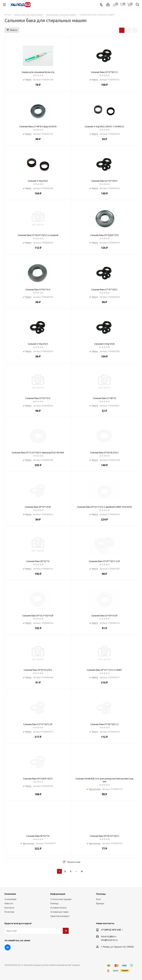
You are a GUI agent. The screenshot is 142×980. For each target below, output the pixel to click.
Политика (9, 912)
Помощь (55, 903)
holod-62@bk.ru (109, 937)
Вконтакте (8, 947)
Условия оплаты (58, 908)
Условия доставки (59, 912)
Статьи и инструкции (61, 899)
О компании (10, 899)
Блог (99, 899)
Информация (58, 894)
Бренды (100, 903)
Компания (10, 894)
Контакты (9, 908)
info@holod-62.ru (109, 940)
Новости (9, 903)
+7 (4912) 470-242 (111, 930)
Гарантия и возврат (60, 916)
